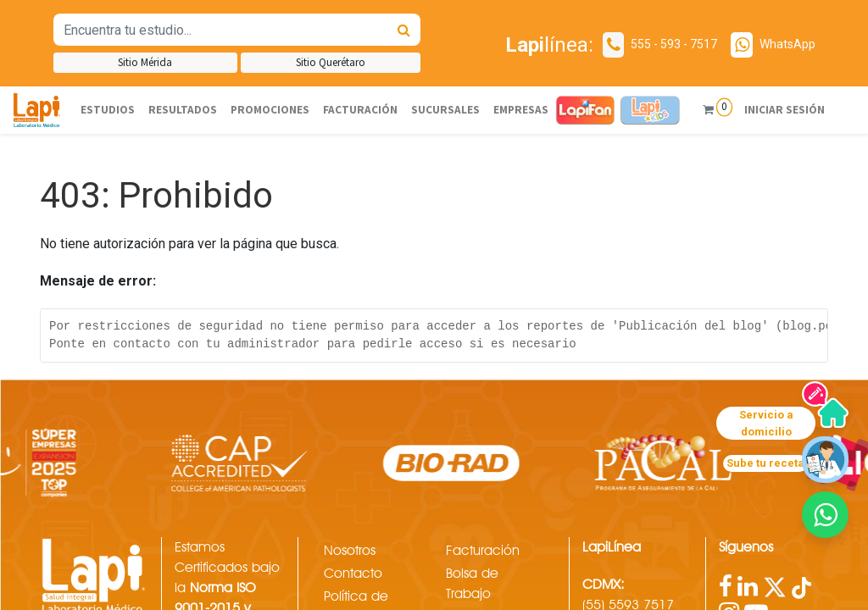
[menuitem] (108, 110)
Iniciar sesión (781, 110)
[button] (825, 515)
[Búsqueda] (404, 30)
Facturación (483, 550)
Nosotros (350, 550)
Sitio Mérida (145, 62)
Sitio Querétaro (331, 62)
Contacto (353, 573)
